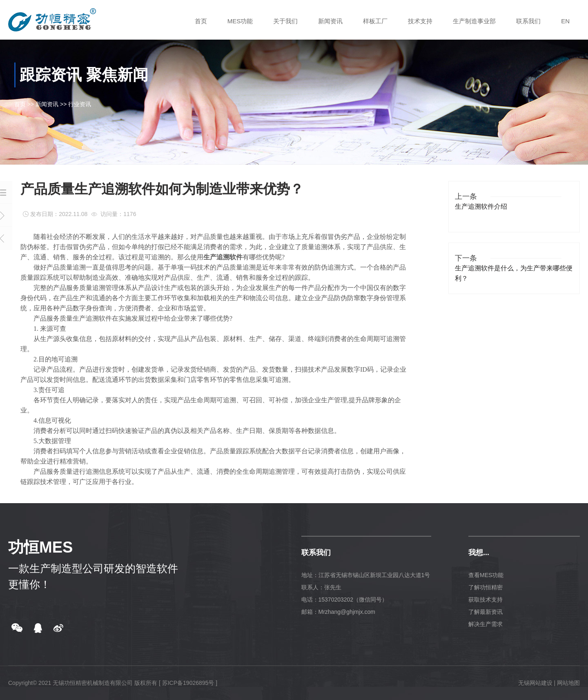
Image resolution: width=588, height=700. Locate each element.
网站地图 (568, 683)
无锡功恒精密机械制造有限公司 (93, 683)
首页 (201, 21)
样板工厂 (375, 21)
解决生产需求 (486, 624)
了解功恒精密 (486, 587)
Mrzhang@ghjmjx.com (347, 612)
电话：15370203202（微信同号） (345, 600)
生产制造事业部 (474, 21)
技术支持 (420, 21)
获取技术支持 (486, 600)
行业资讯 (80, 104)
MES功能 (240, 21)
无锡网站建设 (535, 683)
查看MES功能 (486, 575)
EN (565, 21)
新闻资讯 (330, 21)
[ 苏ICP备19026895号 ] (188, 683)
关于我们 (285, 21)
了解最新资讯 (486, 612)
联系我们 (528, 21)
